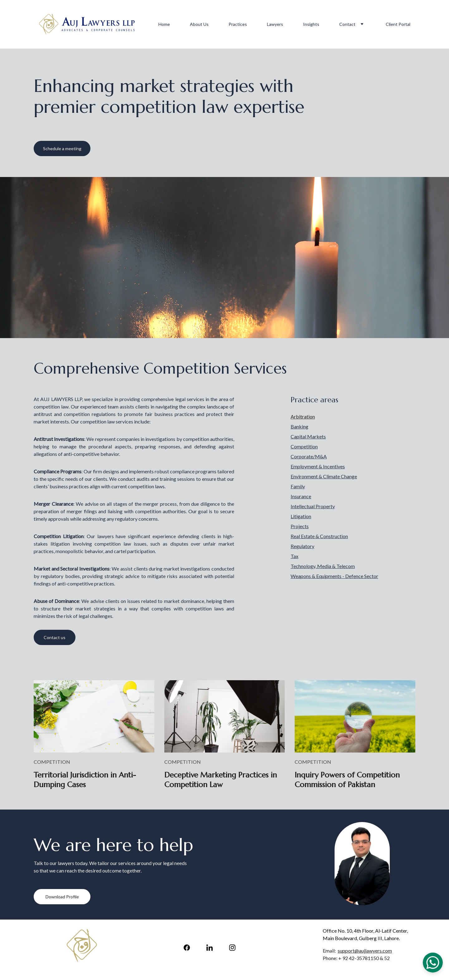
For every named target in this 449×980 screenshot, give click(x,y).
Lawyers (275, 24)
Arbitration (303, 416)
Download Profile (62, 897)
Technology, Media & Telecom (323, 566)
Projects (300, 526)
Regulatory (302, 546)
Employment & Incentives (318, 466)
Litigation (301, 516)
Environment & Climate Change (324, 476)
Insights (311, 24)
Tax (295, 556)
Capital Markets (308, 436)
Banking (299, 426)
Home (164, 24)
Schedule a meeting (62, 148)
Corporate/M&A (309, 456)
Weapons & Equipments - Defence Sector (334, 576)
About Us (199, 24)
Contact (347, 24)
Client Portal (398, 24)
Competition (304, 446)
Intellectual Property (313, 506)
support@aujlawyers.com (365, 951)
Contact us (55, 637)
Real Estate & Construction (319, 536)
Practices (238, 24)
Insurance (301, 496)
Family (298, 486)
